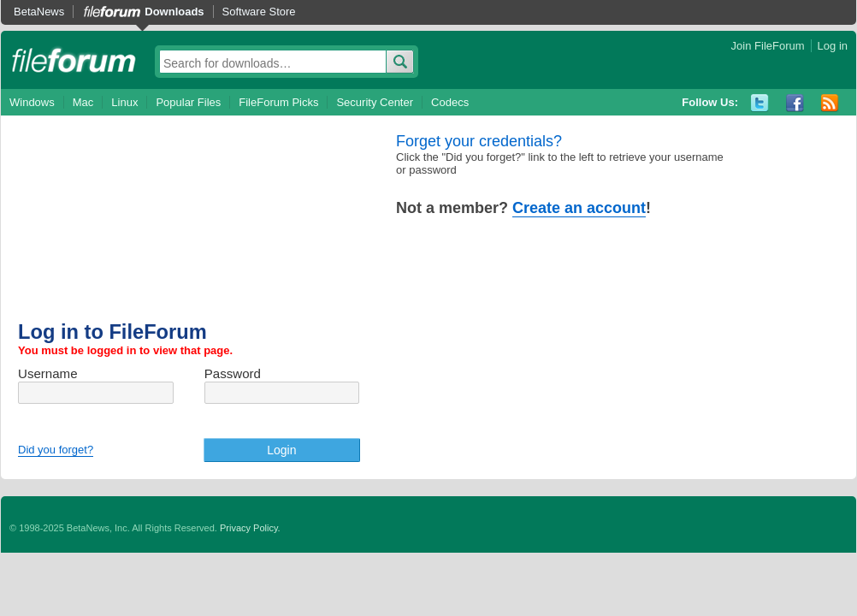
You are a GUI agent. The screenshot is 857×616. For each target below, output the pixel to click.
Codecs (450, 102)
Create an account (579, 208)
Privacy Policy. (250, 528)
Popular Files (188, 102)
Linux (124, 102)
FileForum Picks (278, 102)
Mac (83, 102)
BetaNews (39, 12)
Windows (32, 102)
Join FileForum (768, 46)
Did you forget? (56, 450)
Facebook (795, 103)
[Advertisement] (207, 227)
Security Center (375, 102)
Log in (833, 46)
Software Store (259, 12)
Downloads (174, 12)
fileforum (74, 60)
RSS (830, 103)
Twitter (760, 103)
